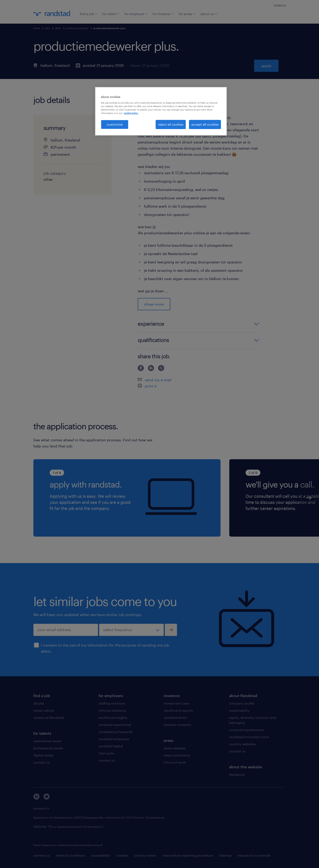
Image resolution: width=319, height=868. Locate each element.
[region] (161, 111)
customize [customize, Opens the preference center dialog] (115, 124)
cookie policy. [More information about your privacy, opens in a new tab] (131, 113)
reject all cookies (171, 124)
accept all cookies (205, 124)
